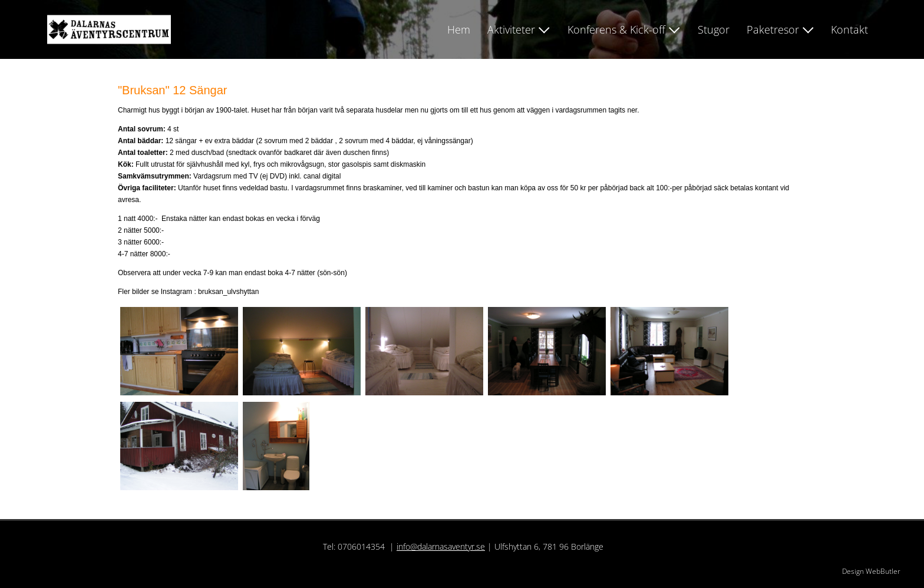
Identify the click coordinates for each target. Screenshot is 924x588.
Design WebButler (871, 571)
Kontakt (849, 29)
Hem (459, 29)
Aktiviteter (511, 29)
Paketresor (773, 29)
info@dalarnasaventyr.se (441, 546)
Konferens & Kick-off (616, 29)
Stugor (714, 29)
